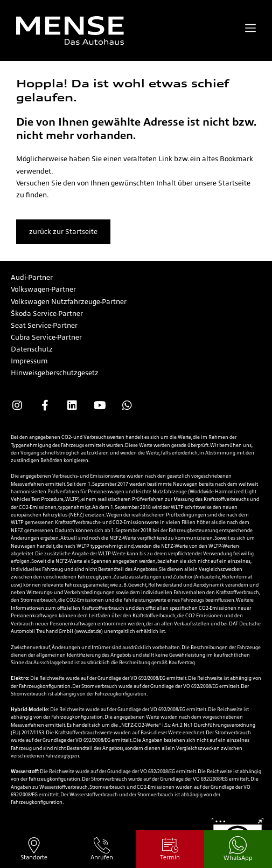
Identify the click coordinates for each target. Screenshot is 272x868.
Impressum (29, 361)
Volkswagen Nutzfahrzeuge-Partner (69, 302)
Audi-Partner (32, 277)
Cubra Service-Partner (46, 337)
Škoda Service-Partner (47, 314)
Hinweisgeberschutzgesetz (55, 373)
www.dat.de (89, 631)
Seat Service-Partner (44, 325)
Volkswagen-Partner (43, 290)
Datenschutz (32, 349)
